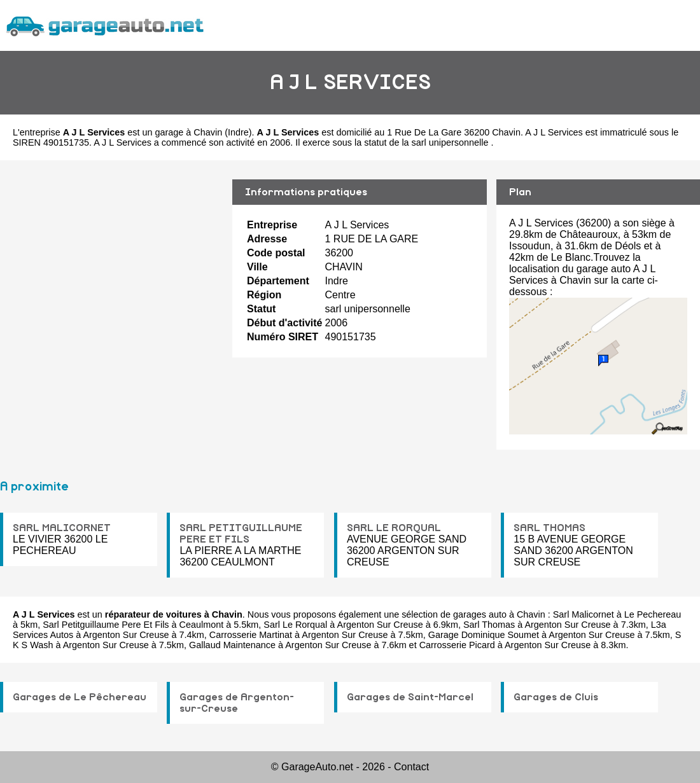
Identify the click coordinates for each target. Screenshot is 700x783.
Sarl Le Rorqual (295, 625)
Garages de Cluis (556, 697)
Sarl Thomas (489, 625)
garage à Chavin (189, 132)
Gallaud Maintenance (232, 645)
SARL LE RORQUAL (394, 528)
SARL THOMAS (549, 528)
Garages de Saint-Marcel (410, 697)
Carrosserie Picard (457, 645)
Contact (411, 767)
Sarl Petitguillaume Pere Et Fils (106, 625)
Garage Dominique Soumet (484, 635)
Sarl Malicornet (584, 614)
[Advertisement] (111, 278)
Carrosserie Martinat (251, 635)
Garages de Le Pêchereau (80, 697)
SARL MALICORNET (62, 528)
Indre (238, 132)
